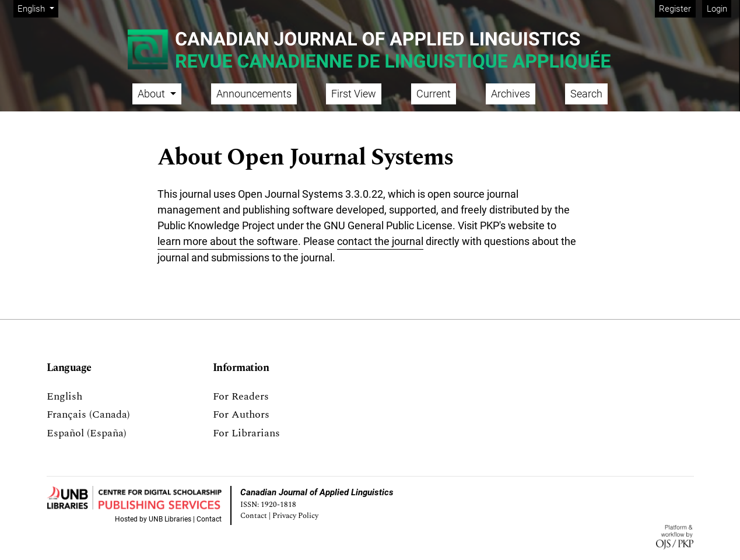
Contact (209, 519)
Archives (511, 94)
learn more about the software (228, 241)
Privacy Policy (295, 516)
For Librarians (246, 433)
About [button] (152, 94)
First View (354, 94)
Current (434, 94)
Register (675, 9)
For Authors (241, 414)
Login (717, 9)
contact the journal (380, 241)
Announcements (254, 94)
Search (586, 94)
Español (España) (87, 433)
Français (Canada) (88, 414)
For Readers (241, 396)
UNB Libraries (170, 519)
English (38, 8)
